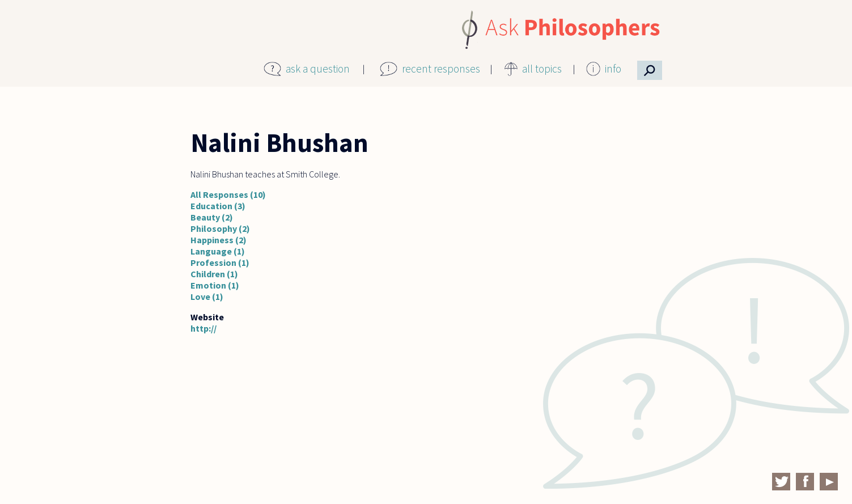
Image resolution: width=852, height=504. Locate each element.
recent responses (441, 69)
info (613, 69)
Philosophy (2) (220, 228)
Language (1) (218, 251)
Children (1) (214, 274)
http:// (204, 328)
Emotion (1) (215, 285)
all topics (542, 69)
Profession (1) (220, 262)
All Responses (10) (228, 194)
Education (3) (218, 206)
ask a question (318, 69)
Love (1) (207, 297)
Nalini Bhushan (279, 143)
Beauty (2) (212, 217)
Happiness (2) (219, 240)
